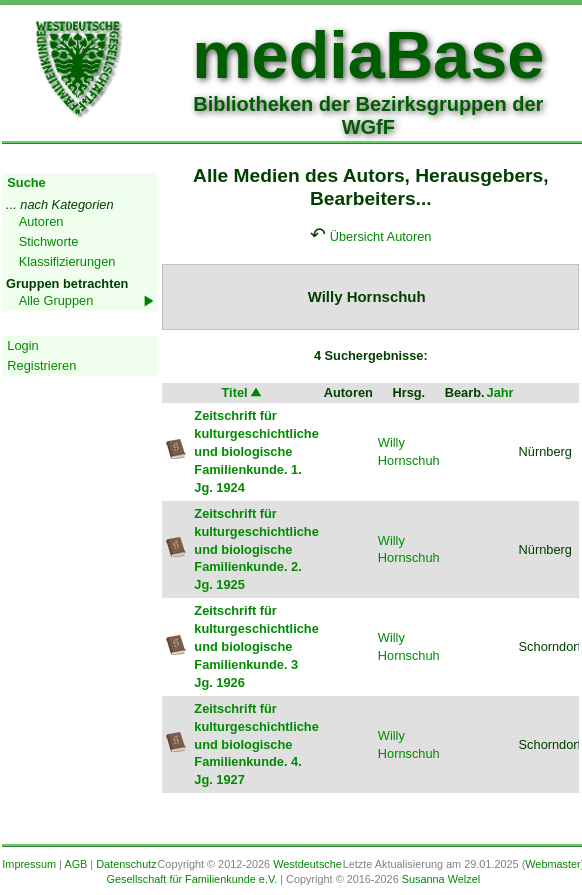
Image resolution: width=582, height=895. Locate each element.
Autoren (41, 221)
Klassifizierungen (67, 261)
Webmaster (552, 864)
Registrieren (41, 365)
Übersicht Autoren (381, 236)
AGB (75, 864)
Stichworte (49, 241)
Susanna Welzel (441, 879)
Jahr (500, 392)
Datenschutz (126, 864)
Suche (26, 182)
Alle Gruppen (56, 300)
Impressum (29, 864)
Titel (243, 392)
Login (22, 345)
